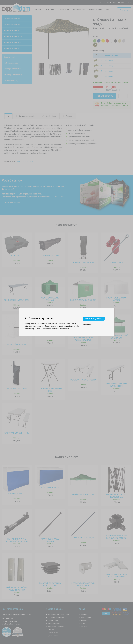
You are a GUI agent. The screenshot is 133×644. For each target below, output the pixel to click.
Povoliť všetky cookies (94, 319)
